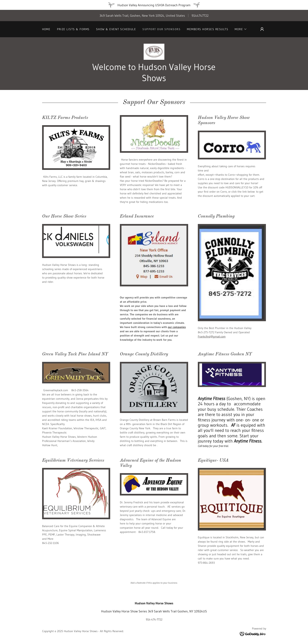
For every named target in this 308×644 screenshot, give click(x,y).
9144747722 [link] (200, 15)
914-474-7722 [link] (154, 619)
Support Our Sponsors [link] (161, 29)
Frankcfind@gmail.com (212, 336)
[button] (241, 29)
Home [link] (46, 29)
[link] (154, 51)
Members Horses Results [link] (208, 29)
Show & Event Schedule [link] (116, 29)
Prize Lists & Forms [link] (73, 29)
